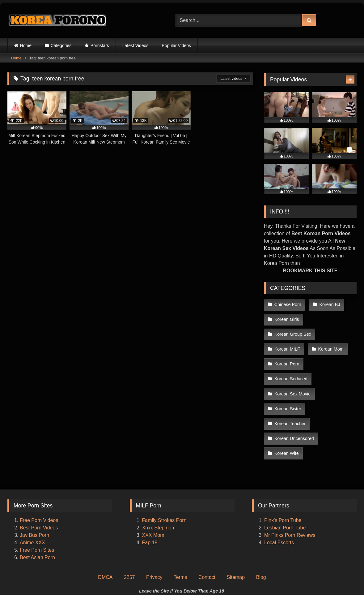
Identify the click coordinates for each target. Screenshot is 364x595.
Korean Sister (288, 382)
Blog (261, 531)
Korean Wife (286, 409)
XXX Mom (154, 489)
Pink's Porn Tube (283, 474)
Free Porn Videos (39, 474)
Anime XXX (32, 496)
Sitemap (236, 531)
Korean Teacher (334, 382)
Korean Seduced (333, 356)
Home (26, 45)
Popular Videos (176, 45)
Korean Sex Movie (292, 369)
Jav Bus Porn (34, 489)
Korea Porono (213, 579)
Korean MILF (287, 343)
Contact (207, 531)
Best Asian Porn (37, 511)
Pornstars (100, 45)
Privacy (154, 531)
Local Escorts (279, 496)
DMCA (105, 531)
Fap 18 (150, 496)
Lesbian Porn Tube (285, 482)
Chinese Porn (288, 304)
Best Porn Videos (39, 482)
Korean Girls (286, 317)
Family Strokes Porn (164, 474)
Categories (61, 45)
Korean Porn (287, 356)
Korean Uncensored (294, 395)
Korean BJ (328, 304)
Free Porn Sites (37, 504)
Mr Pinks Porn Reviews (290, 489)
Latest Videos (135, 45)
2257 (129, 531)
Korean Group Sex (292, 330)
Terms (180, 531)
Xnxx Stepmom (159, 482)
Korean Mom (329, 343)
